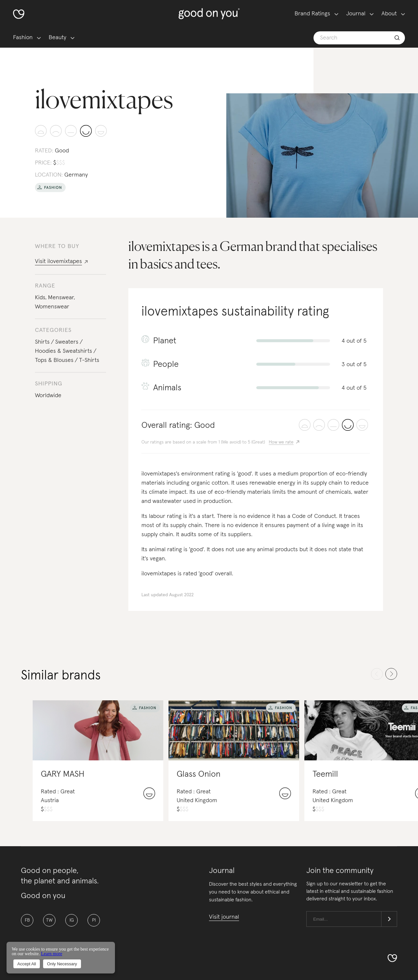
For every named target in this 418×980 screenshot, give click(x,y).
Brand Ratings (312, 14)
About (389, 14)
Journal (356, 14)
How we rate (281, 442)
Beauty (57, 38)
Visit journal (224, 917)
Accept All (27, 964)
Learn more (51, 954)
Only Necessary (62, 964)
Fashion (23, 38)
